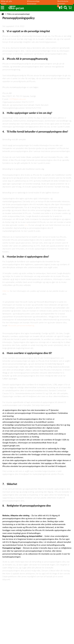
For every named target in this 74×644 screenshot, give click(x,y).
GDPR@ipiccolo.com (17, 99)
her (26, 225)
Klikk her (6, 291)
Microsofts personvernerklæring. (21, 325)
